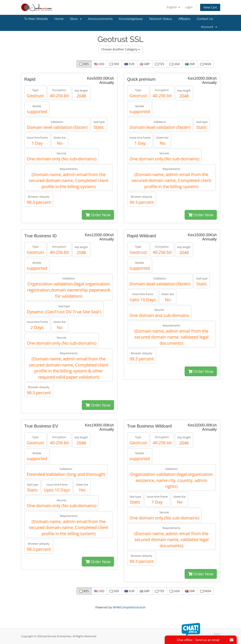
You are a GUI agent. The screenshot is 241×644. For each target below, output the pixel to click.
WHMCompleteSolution (129, 607)
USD (99, 64)
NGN (206, 64)
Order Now (98, 215)
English (173, 7)
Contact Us (205, 19)
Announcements (100, 19)
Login (189, 7)
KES (84, 64)
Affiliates (184, 19)
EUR (129, 64)
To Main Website (36, 19)
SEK (114, 64)
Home (59, 19)
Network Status (161, 19)
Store (76, 19)
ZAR (190, 64)
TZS (160, 64)
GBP (145, 64)
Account (209, 27)
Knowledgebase (131, 19)
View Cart (210, 7)
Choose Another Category (121, 49)
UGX (175, 64)
